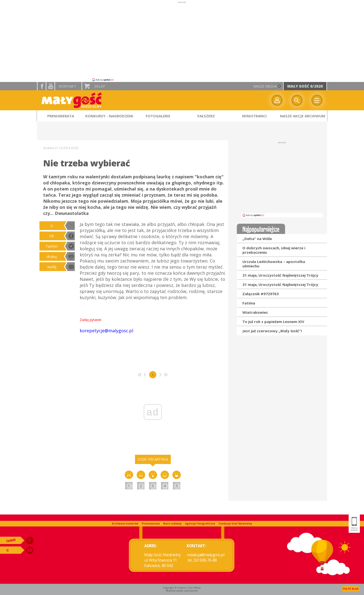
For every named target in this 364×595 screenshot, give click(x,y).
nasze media (265, 86)
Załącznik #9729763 (261, 294)
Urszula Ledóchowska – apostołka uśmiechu (274, 264)
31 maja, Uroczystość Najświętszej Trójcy (280, 275)
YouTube (50, 86)
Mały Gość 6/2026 (305, 86)
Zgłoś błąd (350, 589)
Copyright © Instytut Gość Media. (182, 588)
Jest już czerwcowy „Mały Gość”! (272, 331)
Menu (317, 100)
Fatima (249, 303)
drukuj (52, 256)
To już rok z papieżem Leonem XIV (273, 322)
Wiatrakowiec (255, 312)
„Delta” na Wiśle (257, 239)
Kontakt (67, 86)
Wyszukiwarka (297, 100)
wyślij (52, 267)
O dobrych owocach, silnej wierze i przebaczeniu (274, 250)
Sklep (100, 86)
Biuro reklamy (172, 524)
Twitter (52, 246)
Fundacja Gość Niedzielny (235, 524)
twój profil (277, 100)
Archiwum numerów (125, 524)
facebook (42, 86)
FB (52, 236)
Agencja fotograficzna (200, 524)
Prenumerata (151, 524)
